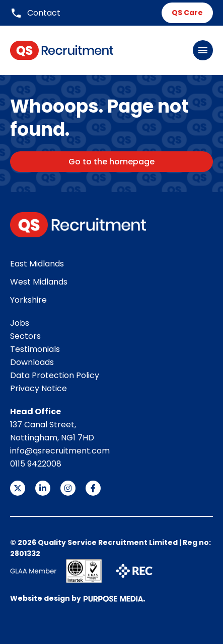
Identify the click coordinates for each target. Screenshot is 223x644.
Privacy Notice (39, 388)
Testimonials (35, 349)
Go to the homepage (111, 162)
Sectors (25, 336)
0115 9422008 (36, 464)
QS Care (187, 13)
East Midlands (37, 264)
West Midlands (39, 282)
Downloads (32, 362)
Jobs (20, 323)
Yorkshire (28, 300)
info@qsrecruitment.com (60, 451)
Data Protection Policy (55, 375)
